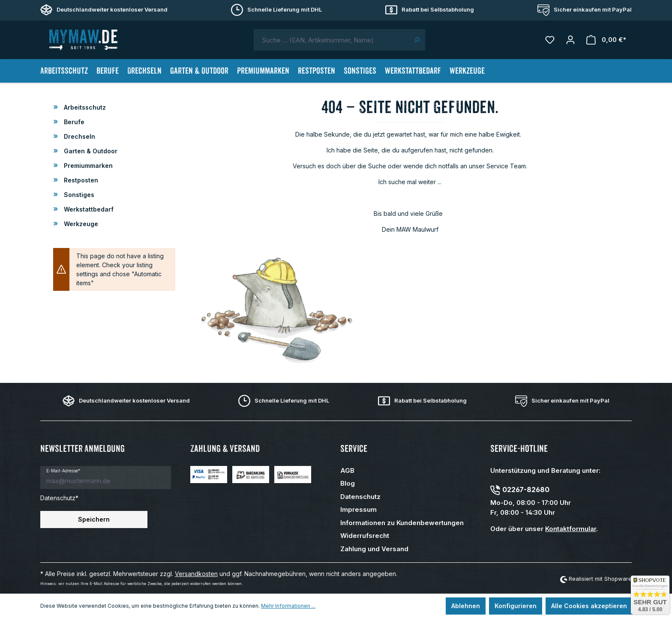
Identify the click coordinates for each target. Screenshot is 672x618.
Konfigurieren (516, 606)
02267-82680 (526, 490)
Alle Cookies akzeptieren (589, 606)
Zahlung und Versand (374, 549)
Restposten (80, 180)
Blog (348, 483)
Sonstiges (78, 195)
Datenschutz (360, 497)
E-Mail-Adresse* (63, 471)
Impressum (358, 509)
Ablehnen (466, 606)
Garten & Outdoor (90, 151)
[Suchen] (417, 40)
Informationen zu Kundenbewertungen (402, 523)
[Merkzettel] (550, 40)
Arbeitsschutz (84, 107)
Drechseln (79, 136)
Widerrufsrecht (365, 536)
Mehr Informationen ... (288, 606)
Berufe (73, 122)
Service (354, 449)
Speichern (94, 519)
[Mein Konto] (570, 40)
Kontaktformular (571, 529)
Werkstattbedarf (88, 209)
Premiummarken (87, 166)
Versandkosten (196, 574)
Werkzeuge (80, 224)
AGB (347, 470)
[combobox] (331, 40)
